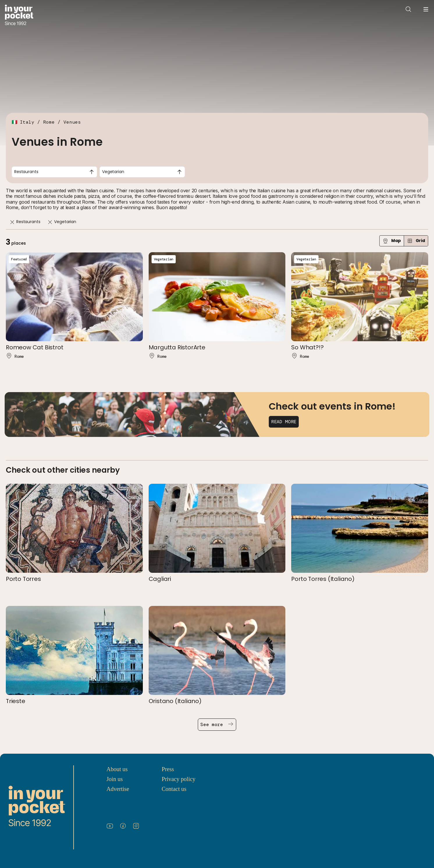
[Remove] (12, 222)
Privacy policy (179, 779)
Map (392, 241)
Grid (416, 241)
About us (117, 769)
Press (168, 769)
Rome (49, 122)
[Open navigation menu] (426, 9)
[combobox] (54, 172)
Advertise (118, 789)
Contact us (174, 789)
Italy (27, 122)
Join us (115, 779)
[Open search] (408, 9)
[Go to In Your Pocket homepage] (19, 16)
